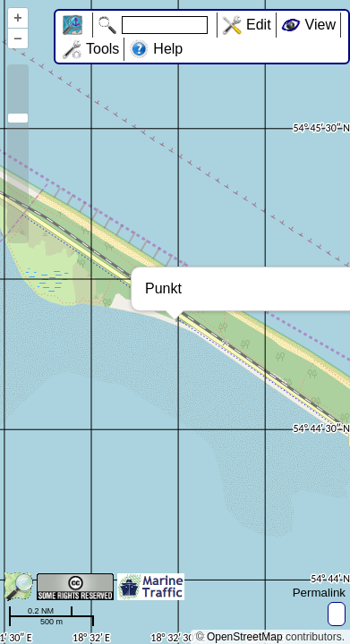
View (320, 25)
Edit (259, 25)
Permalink (319, 593)
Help (168, 49)
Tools (102, 49)
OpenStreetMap (245, 637)
